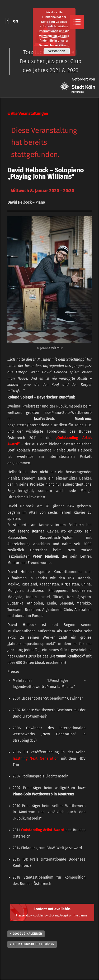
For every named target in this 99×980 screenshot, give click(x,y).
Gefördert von (78, 85)
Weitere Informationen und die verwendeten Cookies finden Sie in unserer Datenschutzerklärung (54, 36)
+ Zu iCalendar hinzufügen (32, 944)
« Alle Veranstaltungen (28, 114)
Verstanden (57, 51)
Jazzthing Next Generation (36, 759)
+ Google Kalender (26, 934)
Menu (77, 22)
